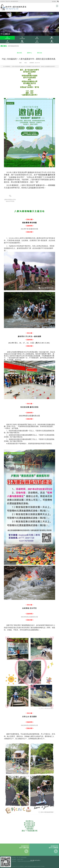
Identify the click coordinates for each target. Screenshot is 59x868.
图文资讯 (19, 53)
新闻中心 (29, 53)
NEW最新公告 (5, 34)
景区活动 (40, 53)
